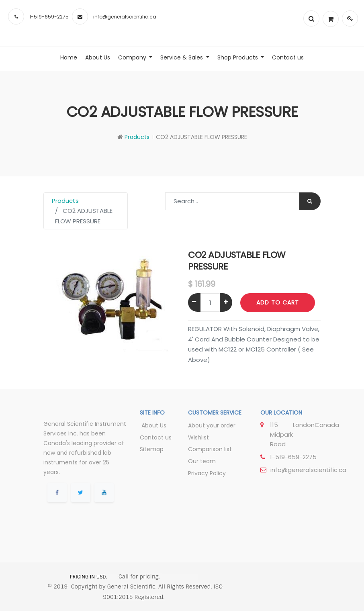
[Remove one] (194, 302)
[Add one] (226, 302)
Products (137, 137)
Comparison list (210, 449)
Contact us (156, 437)
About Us (153, 425)
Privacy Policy (207, 473)
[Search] (310, 201)
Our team (202, 461)
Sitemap (152, 449)
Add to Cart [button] (278, 302)
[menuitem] (69, 57)
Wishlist (198, 437)
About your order (212, 425)
